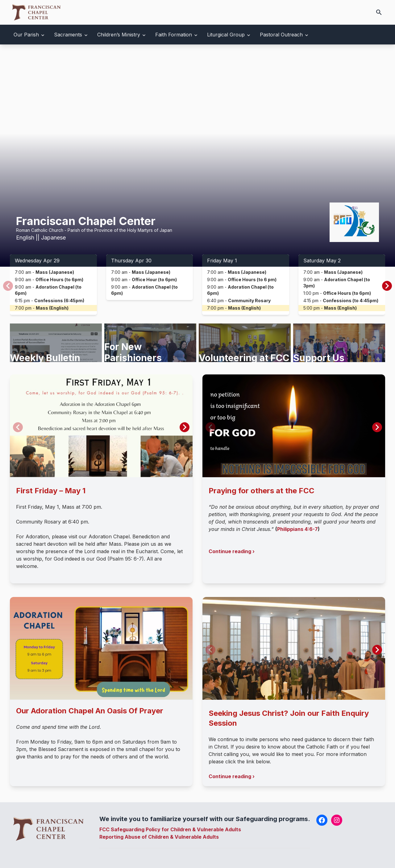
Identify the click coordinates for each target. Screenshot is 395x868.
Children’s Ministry (119, 35)
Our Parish (26, 35)
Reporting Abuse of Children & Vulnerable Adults (159, 837)
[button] (387, 286)
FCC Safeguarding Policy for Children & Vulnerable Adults (170, 829)
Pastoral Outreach (281, 35)
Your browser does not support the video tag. (197, 156)
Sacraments (68, 35)
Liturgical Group (226, 35)
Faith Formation (174, 35)
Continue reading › (232, 551)
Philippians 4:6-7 (297, 529)
